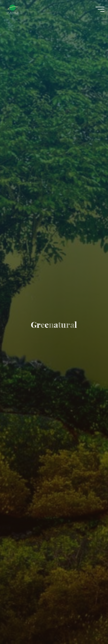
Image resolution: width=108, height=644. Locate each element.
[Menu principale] (100, 9)
